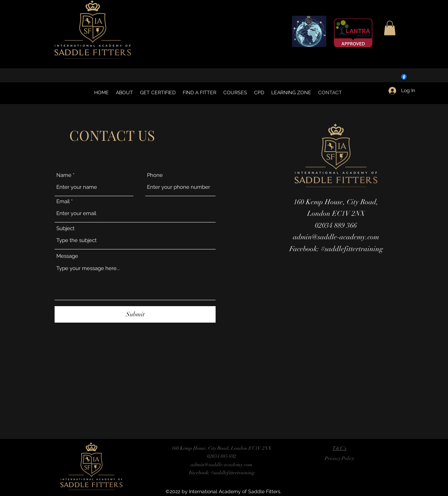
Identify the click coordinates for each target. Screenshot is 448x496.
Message (67, 256)
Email (63, 202)
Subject (65, 229)
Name (64, 175)
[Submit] (135, 314)
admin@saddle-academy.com (336, 237)
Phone (155, 175)
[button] (390, 28)
